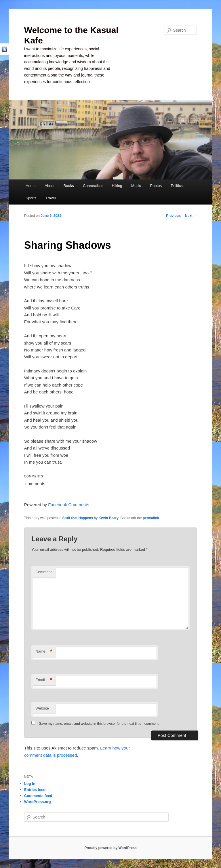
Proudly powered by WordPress (110, 848)
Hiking (117, 186)
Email (44, 680)
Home (31, 186)
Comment (43, 572)
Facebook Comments (69, 505)
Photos (156, 186)
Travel (51, 198)
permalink (151, 518)
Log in (30, 784)
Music (136, 186)
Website (42, 708)
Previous (171, 216)
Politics (177, 186)
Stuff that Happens (78, 518)
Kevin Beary (109, 518)
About (49, 186)
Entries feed (35, 790)
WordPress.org (38, 802)
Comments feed (38, 796)
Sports (31, 198)
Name (44, 652)
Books (69, 186)
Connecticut (93, 186)
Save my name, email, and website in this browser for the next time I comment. (99, 724)
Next (191, 216)
